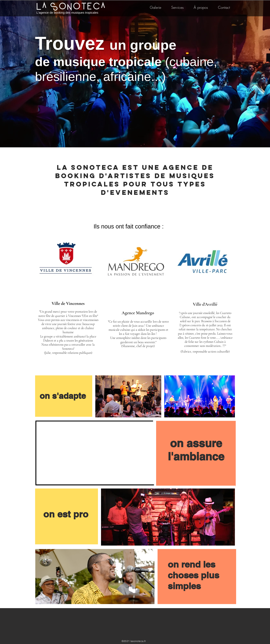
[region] (64, 396)
